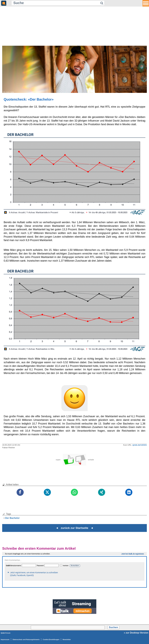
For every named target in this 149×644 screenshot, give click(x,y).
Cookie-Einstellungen (51, 639)
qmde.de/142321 (140, 445)
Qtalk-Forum (6, 633)
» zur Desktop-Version (136, 633)
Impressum (5, 639)
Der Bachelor (12, 518)
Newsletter (67, 639)
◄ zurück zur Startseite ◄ (75, 528)
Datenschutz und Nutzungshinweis (26, 639)
